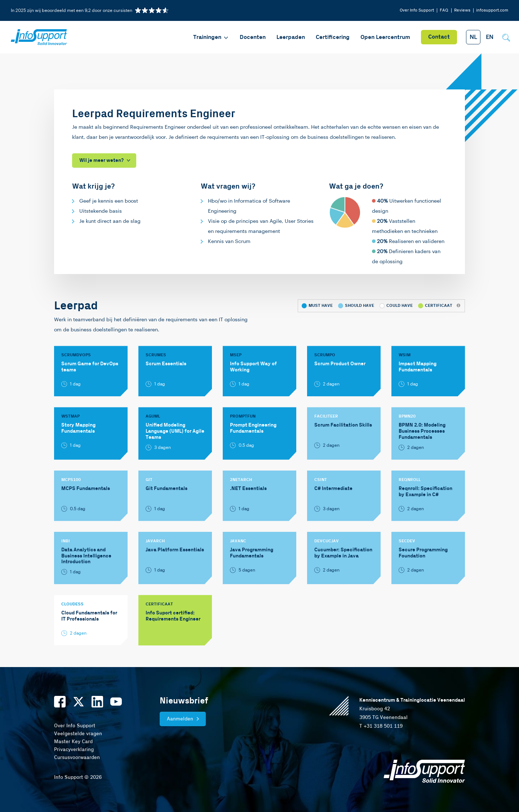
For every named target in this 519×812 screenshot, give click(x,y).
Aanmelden (180, 719)
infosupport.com (492, 10)
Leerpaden (291, 37)
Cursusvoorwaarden (77, 758)
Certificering (333, 37)
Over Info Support (417, 10)
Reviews (462, 10)
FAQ (444, 10)
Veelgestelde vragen (78, 734)
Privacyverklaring (74, 750)
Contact (439, 37)
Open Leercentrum (385, 37)
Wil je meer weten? (101, 160)
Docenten (253, 37)
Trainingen (211, 37)
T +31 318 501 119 (381, 726)
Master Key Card (73, 742)
